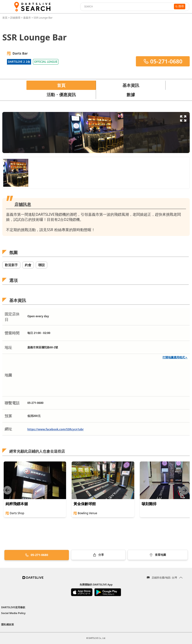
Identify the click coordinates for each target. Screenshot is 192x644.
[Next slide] (185, 490)
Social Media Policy (13, 613)
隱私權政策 (8, 624)
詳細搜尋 (16, 18)
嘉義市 (27, 18)
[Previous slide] (7, 490)
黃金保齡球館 (85, 504)
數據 (131, 95)
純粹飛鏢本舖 (17, 504)
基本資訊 (131, 85)
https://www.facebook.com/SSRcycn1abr (56, 429)
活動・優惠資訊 (61, 95)
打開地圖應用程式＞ (175, 357)
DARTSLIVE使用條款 (13, 607)
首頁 (5, 18)
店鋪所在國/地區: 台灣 (164, 577)
